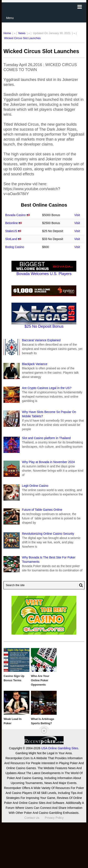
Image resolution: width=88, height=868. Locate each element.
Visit (77, 215)
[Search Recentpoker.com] (44, 585)
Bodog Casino (15, 247)
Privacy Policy (54, 818)
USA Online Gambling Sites (60, 748)
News (22, 33)
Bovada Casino (15, 215)
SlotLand (11, 239)
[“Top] (44, 731)
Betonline (11, 223)
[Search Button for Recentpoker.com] (80, 585)
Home (7, 33)
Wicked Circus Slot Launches (22, 38)
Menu (10, 18)
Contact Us (32, 818)
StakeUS (11, 231)
